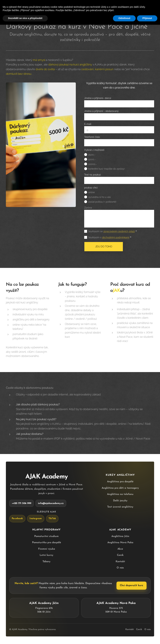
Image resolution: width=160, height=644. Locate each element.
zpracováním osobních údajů (119, 231)
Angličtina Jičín (120, 536)
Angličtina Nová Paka (120, 543)
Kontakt (120, 561)
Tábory (46, 561)
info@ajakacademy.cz (51, 503)
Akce (120, 549)
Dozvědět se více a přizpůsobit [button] (25, 18)
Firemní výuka (47, 549)
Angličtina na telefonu (120, 494)
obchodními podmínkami (116, 237)
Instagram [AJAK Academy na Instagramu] (36, 519)
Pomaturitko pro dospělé (47, 543)
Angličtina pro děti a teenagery (120, 488)
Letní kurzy (46, 555)
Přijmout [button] (147, 18)
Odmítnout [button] (124, 18)
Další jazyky (120, 501)
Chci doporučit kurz (132, 586)
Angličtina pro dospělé (120, 482)
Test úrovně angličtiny (120, 507)
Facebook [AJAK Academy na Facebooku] (17, 519)
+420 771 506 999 (22, 503)
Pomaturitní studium (46, 536)
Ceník (120, 555)
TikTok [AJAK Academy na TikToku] (52, 519)
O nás (120, 568)
